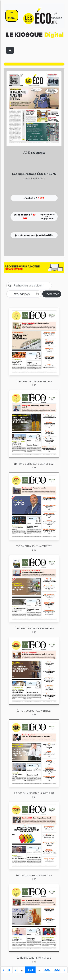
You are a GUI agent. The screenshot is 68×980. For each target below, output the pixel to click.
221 (47, 970)
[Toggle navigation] (10, 50)
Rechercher (52, 294)
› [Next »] (65, 970)
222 (57, 970)
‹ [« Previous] (3, 970)
